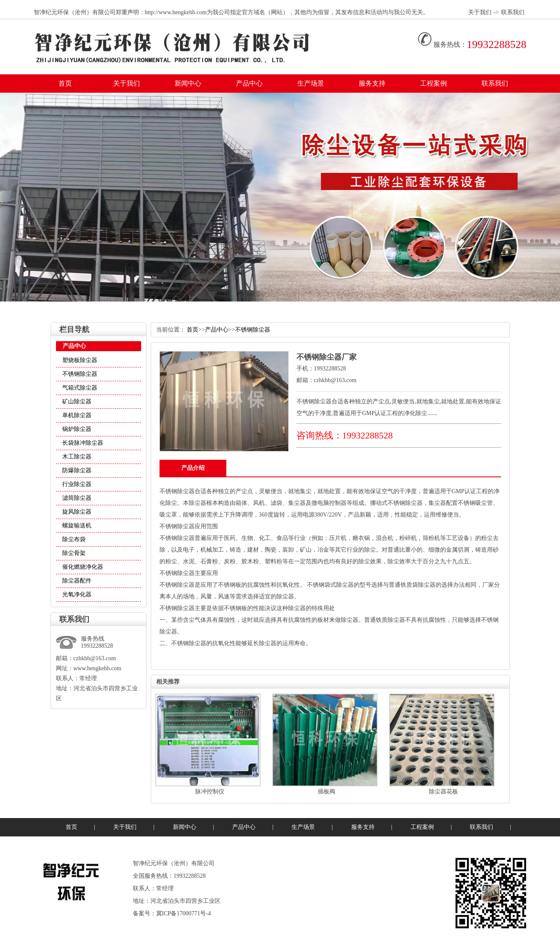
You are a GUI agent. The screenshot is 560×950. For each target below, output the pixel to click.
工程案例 (433, 83)
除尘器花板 (443, 792)
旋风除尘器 (77, 512)
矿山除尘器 (77, 402)
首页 (65, 83)
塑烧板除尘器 (80, 360)
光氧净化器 (77, 594)
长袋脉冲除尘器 (83, 443)
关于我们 (480, 12)
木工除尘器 (77, 457)
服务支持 (372, 83)
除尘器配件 (77, 581)
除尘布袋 (74, 539)
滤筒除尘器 (77, 498)
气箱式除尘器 (80, 388)
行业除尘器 (77, 484)
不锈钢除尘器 (80, 374)
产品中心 (249, 83)
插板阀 (327, 792)
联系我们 (513, 12)
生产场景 (311, 83)
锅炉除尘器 (77, 429)
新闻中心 (188, 83)
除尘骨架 (74, 553)
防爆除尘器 (77, 470)
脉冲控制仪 (210, 792)
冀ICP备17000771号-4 (184, 913)
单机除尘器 (77, 415)
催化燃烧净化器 (83, 567)
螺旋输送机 (77, 526)
